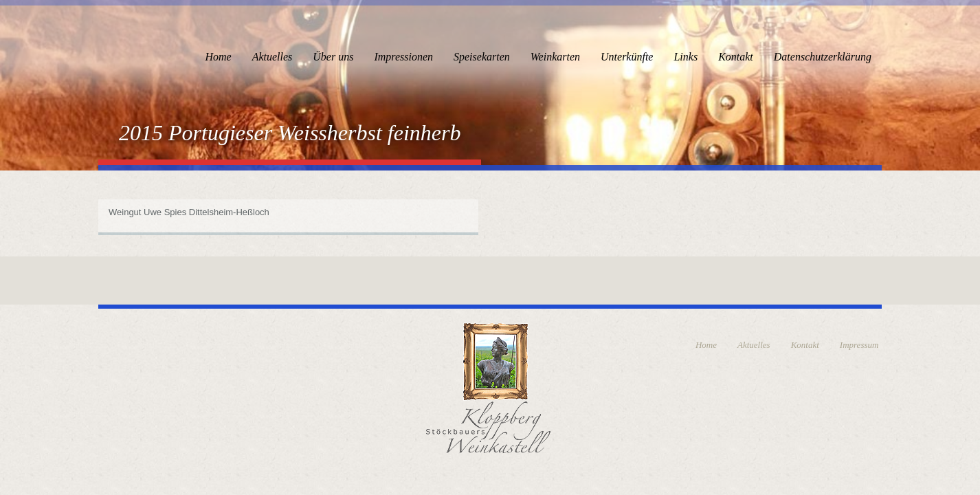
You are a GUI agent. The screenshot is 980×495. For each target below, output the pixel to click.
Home (218, 57)
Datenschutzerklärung (823, 57)
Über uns (333, 57)
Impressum (859, 345)
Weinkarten (555, 57)
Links (686, 57)
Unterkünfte (627, 57)
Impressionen (403, 57)
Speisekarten (482, 57)
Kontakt (736, 57)
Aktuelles (272, 57)
